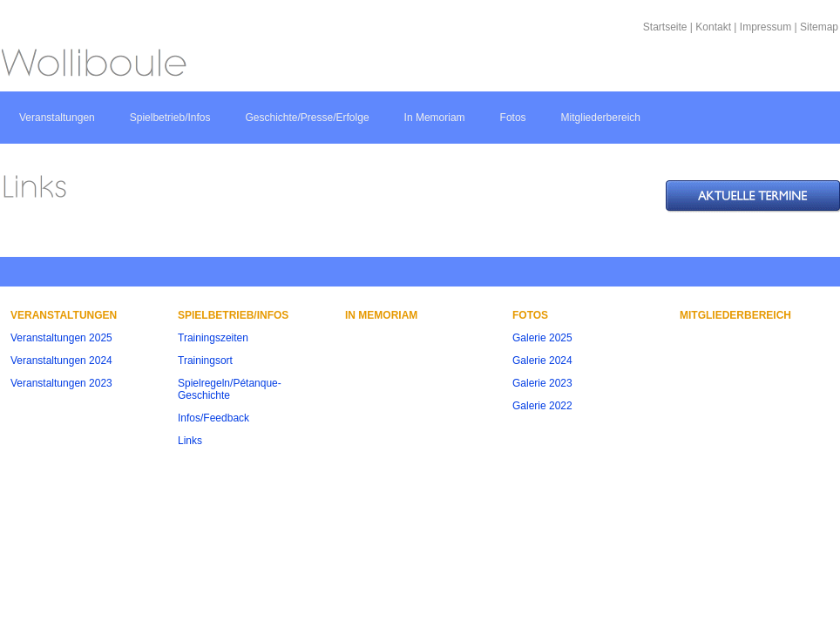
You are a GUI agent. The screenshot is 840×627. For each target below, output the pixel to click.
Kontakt (713, 27)
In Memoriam (435, 118)
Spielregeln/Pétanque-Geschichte (230, 389)
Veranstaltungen (57, 118)
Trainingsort (205, 361)
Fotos (513, 118)
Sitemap (819, 27)
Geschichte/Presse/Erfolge (307, 118)
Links (190, 441)
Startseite (665, 27)
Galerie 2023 (542, 383)
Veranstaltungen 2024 (61, 361)
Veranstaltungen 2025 (61, 338)
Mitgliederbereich (601, 118)
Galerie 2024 (542, 361)
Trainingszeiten (213, 338)
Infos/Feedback (213, 418)
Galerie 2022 (542, 406)
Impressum (765, 27)
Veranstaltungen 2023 (61, 383)
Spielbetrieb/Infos (170, 118)
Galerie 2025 (542, 338)
